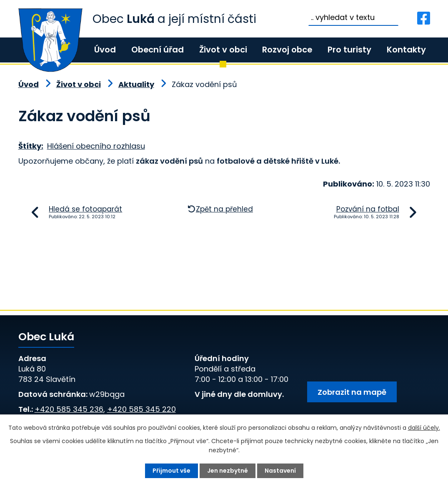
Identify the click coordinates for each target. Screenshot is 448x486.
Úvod (105, 50)
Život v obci (223, 50)
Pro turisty (349, 50)
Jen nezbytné (228, 471)
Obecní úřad (158, 50)
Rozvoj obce (287, 50)
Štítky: (31, 146)
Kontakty (406, 50)
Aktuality (136, 84)
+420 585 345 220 (141, 409)
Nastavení (280, 471)
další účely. (424, 428)
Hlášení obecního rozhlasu (96, 146)
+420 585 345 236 (69, 409)
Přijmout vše (171, 471)
